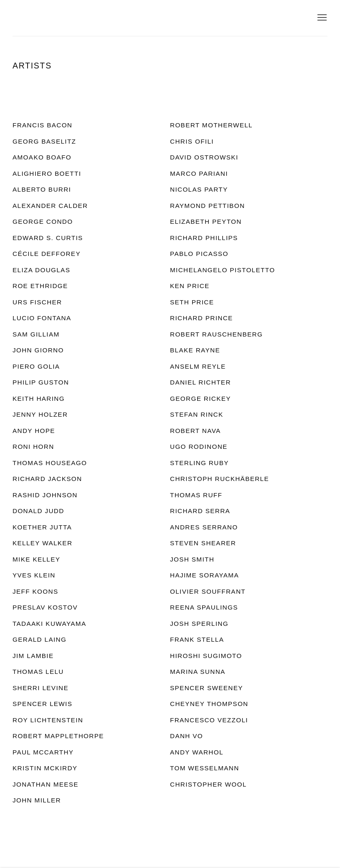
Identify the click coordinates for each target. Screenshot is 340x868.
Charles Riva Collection (92, 18)
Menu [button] (321, 18)
